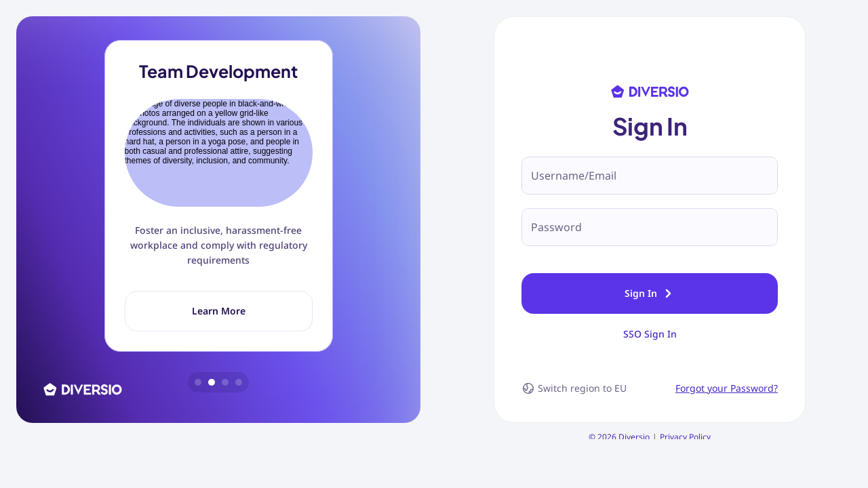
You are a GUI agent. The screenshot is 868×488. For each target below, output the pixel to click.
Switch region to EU (574, 413)
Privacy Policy (685, 461)
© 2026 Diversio (619, 461)
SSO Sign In (650, 358)
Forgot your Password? (727, 412)
